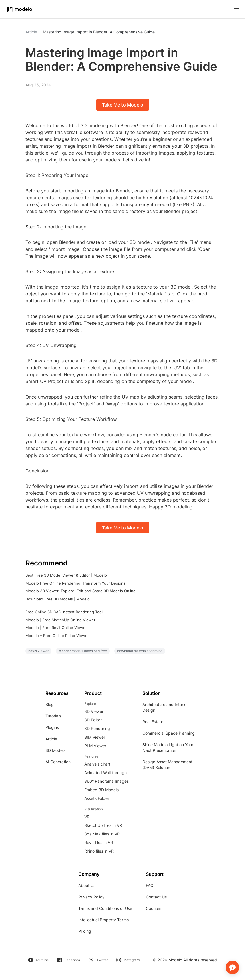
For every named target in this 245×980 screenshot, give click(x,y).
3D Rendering (97, 728)
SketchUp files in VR (103, 825)
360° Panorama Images (106, 781)
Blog (50, 704)
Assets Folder (97, 798)
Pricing (85, 931)
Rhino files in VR (99, 851)
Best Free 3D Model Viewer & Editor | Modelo (66, 575)
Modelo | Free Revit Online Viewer (56, 628)
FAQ (150, 885)
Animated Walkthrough (105, 773)
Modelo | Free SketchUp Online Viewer (60, 620)
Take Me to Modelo (123, 105)
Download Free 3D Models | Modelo (58, 599)
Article (51, 739)
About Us (87, 885)
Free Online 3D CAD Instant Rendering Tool (64, 612)
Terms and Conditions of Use (105, 908)
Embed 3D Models (101, 790)
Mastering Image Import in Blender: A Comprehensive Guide (99, 32)
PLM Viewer (95, 746)
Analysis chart (97, 764)
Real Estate (153, 722)
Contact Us (156, 897)
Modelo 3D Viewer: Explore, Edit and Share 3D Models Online (80, 591)
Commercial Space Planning (169, 733)
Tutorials (53, 716)
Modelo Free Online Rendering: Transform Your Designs (75, 583)
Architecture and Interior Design (165, 707)
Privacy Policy (91, 897)
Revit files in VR (99, 842)
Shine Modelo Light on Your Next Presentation (168, 747)
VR (87, 817)
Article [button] (31, 32)
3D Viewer (94, 711)
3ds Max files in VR (102, 834)
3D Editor (93, 720)
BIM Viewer (95, 737)
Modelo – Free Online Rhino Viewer (57, 636)
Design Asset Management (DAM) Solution (167, 765)
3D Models (55, 750)
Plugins (52, 727)
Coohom (154, 908)
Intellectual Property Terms (103, 920)
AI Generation (58, 762)
